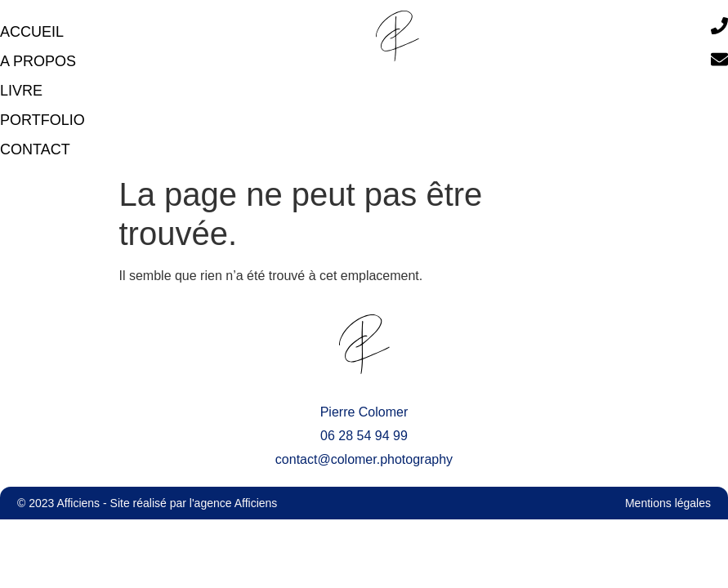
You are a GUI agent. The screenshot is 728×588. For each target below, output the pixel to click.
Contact (35, 149)
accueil (32, 32)
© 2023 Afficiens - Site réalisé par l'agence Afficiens (147, 503)
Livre (21, 91)
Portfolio (42, 120)
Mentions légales (668, 503)
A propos (38, 61)
